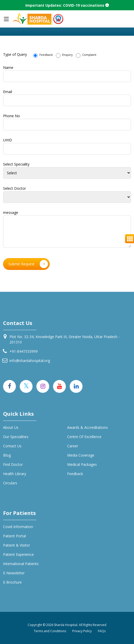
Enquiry (64, 55)
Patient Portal (14, 536)
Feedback (43, 55)
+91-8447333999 (24, 351)
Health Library (15, 474)
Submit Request (28, 264)
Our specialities (16, 437)
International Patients (21, 564)
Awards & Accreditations (87, 427)
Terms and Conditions (50, 631)
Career (73, 446)
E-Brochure (12, 582)
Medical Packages (82, 464)
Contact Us (12, 446)
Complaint (86, 55)
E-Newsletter (14, 573)
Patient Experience (18, 554)
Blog (7, 455)
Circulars (10, 483)
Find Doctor (13, 464)
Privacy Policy (82, 631)
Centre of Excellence (84, 437)
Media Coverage (81, 455)
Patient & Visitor (17, 545)
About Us (11, 427)
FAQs (102, 631)
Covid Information (18, 527)
